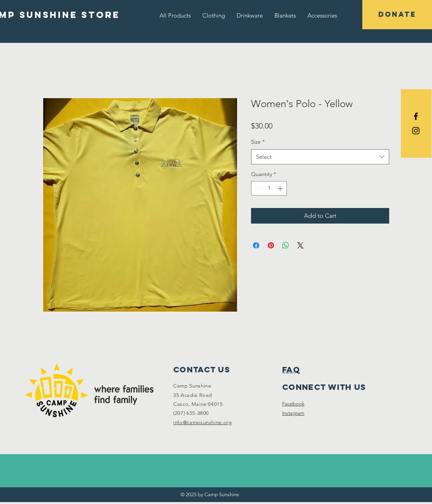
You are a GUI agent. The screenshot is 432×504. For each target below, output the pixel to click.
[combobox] (320, 157)
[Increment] (281, 188)
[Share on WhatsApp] (286, 245)
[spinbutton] (269, 188)
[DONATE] (397, 15)
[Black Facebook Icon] (416, 116)
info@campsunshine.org (203, 422)
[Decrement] (257, 188)
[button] (214, 15)
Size (258, 142)
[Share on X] (300, 245)
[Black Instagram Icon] (416, 131)
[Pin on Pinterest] (271, 245)
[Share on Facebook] (256, 245)
